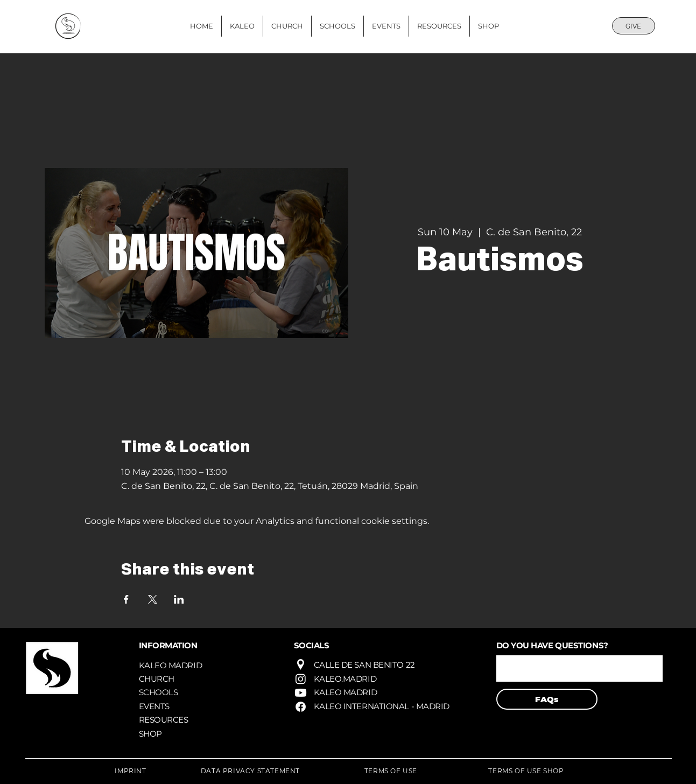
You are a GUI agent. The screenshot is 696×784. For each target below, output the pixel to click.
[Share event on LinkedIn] (179, 599)
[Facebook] (301, 707)
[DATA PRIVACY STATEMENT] (251, 771)
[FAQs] (547, 699)
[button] (579, 668)
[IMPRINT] (131, 771)
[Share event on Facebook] (126, 599)
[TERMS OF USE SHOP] (526, 771)
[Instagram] (301, 679)
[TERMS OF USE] (391, 771)
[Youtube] (301, 693)
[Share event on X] (153, 599)
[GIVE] (634, 26)
